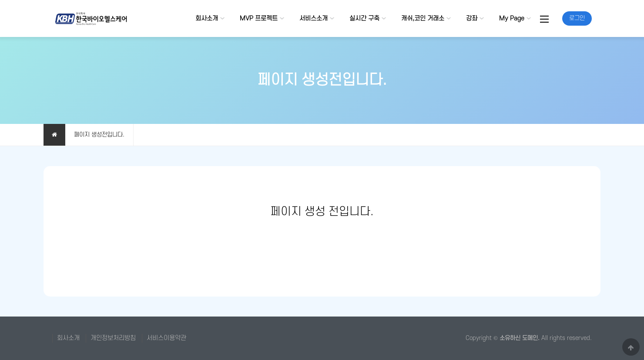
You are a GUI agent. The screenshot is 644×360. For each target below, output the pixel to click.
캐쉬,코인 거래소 (423, 18)
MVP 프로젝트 (259, 18)
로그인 (577, 18)
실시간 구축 (364, 18)
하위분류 (222, 18)
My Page (512, 18)
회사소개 (207, 18)
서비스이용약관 (166, 338)
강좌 (472, 18)
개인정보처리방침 (113, 338)
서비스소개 (314, 18)
